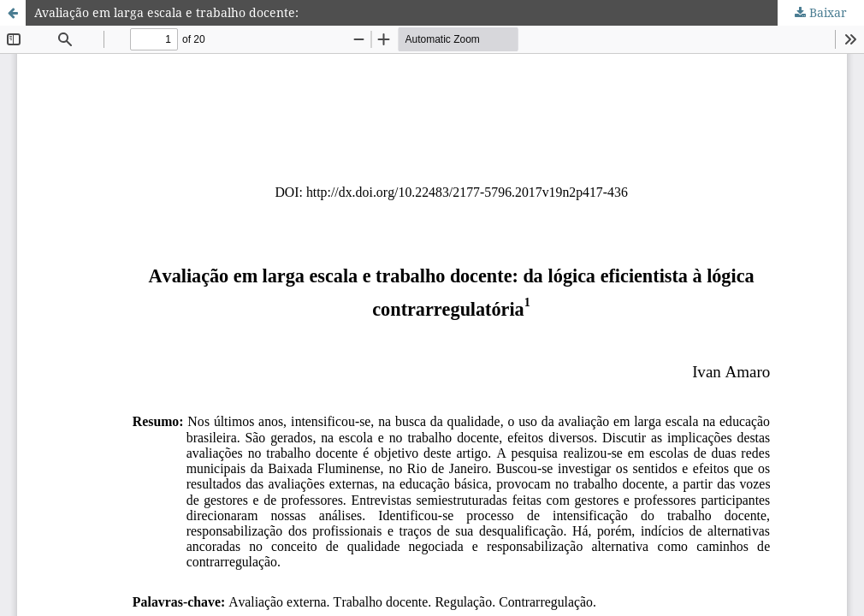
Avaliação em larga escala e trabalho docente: (166, 12)
